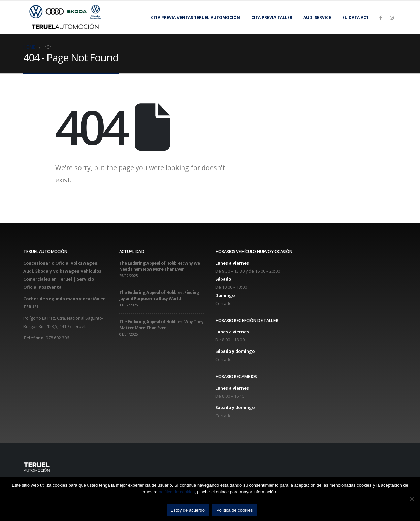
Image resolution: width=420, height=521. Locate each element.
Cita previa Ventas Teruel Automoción (196, 17)
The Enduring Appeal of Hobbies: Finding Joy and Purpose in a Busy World (159, 295)
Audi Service (317, 17)
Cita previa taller (272, 17)
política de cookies (177, 492)
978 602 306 (57, 338)
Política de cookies (234, 510)
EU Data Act (356, 17)
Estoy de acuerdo (188, 510)
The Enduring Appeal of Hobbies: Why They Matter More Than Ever (161, 325)
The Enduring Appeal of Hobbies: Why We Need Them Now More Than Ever (160, 266)
